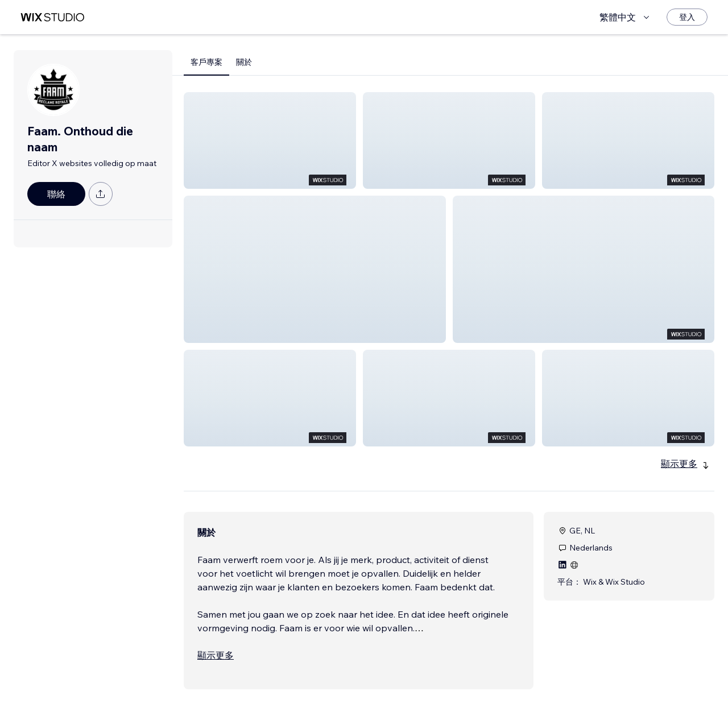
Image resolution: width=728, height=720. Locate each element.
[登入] (687, 17)
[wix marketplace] (52, 17)
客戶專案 (206, 62)
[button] (270, 140)
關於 (244, 62)
